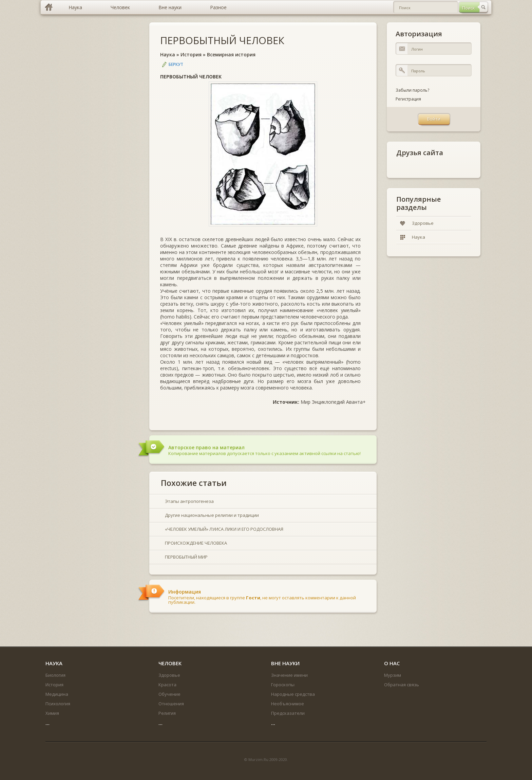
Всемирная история (231, 55)
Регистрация (408, 99)
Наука (168, 55)
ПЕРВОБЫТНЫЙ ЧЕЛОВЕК (222, 40)
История (191, 55)
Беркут (176, 64)
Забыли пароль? (412, 90)
